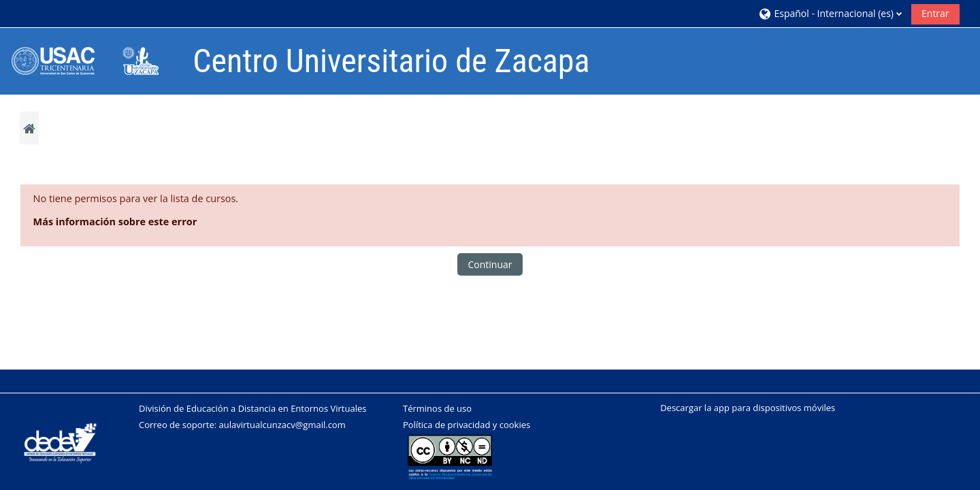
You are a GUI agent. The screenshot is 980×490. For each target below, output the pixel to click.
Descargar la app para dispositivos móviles (748, 408)
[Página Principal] (95, 60)
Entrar (935, 13)
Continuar (490, 264)
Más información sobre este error (115, 222)
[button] (830, 13)
